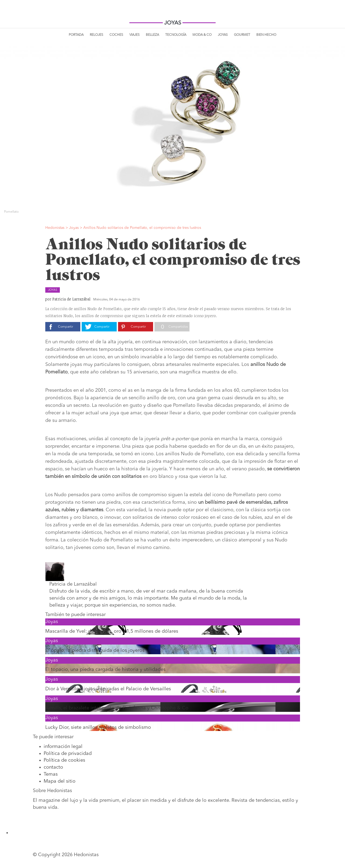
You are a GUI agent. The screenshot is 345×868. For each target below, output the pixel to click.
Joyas (223, 35)
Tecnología (176, 35)
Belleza (152, 35)
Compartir (65, 327)
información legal (63, 747)
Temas (51, 774)
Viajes (134, 35)
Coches (116, 35)
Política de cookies (64, 760)
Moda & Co (202, 35)
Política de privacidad (68, 754)
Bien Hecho (266, 35)
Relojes (96, 35)
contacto (53, 767)
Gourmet (242, 35)
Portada (76, 35)
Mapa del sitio (60, 781)
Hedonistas (172, 13)
